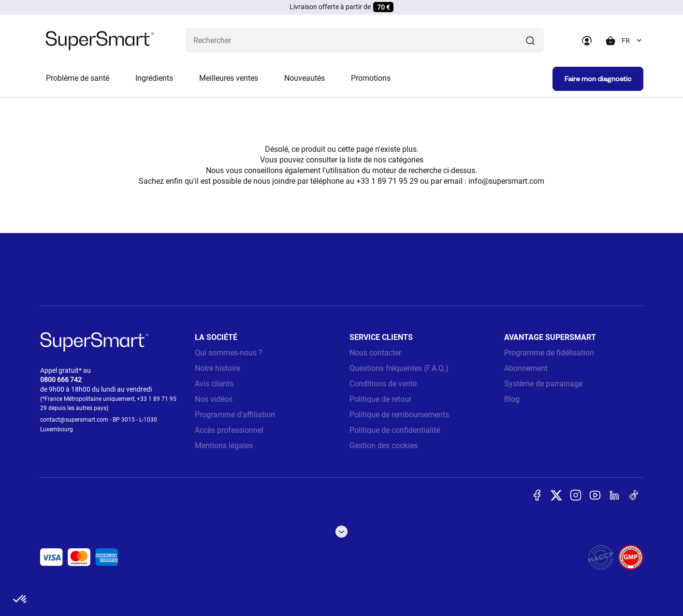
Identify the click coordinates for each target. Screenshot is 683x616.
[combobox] (632, 41)
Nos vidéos (214, 399)
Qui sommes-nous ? (229, 353)
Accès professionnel (229, 430)
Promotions (371, 78)
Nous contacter (375, 353)
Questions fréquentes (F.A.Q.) (399, 368)
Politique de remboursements (399, 415)
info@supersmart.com (506, 181)
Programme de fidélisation (549, 353)
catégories (406, 160)
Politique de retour (380, 399)
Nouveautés (305, 78)
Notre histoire (218, 368)
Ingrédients (154, 78)
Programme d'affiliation (235, 415)
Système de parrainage (543, 384)
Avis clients (214, 384)
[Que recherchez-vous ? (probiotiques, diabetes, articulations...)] (364, 40)
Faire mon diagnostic (598, 79)
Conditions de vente (383, 384)
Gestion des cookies (384, 446)
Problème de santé (78, 78)
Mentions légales (224, 446)
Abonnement (526, 368)
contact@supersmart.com (74, 420)
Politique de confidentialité (395, 430)
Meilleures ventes (229, 78)
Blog (512, 399)
